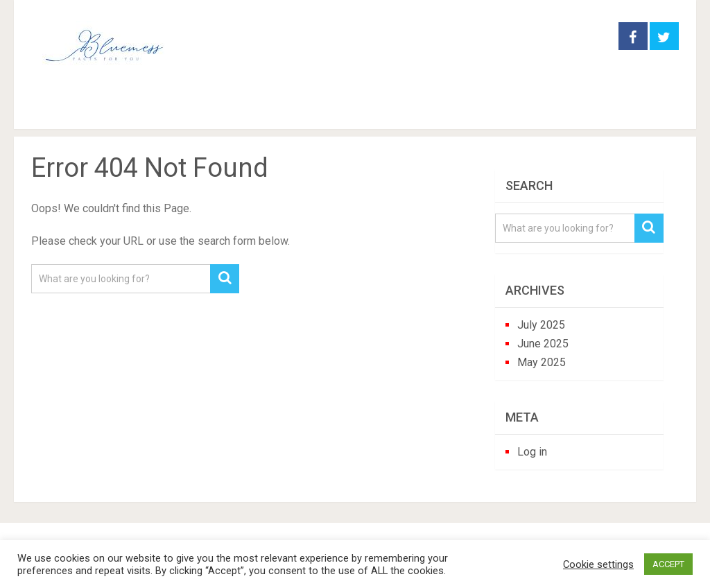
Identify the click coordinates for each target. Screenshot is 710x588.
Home (54, 110)
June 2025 (543, 344)
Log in (532, 452)
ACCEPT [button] (668, 564)
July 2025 (541, 325)
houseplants (276, 110)
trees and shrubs (491, 110)
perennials (378, 110)
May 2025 (542, 362)
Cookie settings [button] (598, 564)
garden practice (159, 110)
